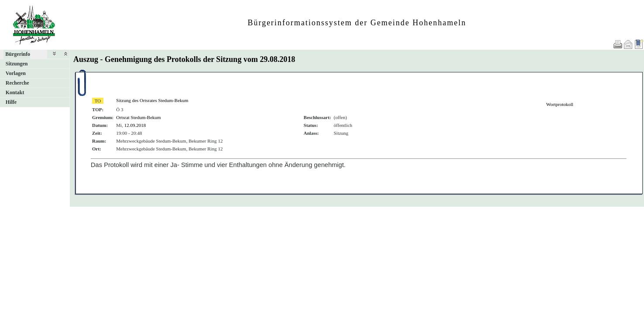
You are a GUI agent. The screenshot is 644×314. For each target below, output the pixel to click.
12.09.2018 (135, 125)
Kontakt (15, 92)
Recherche (17, 83)
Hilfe (11, 102)
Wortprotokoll (560, 104)
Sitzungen (17, 64)
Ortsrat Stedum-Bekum (138, 117)
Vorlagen (16, 73)
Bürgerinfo (18, 54)
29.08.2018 (277, 59)
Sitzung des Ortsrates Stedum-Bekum (152, 100)
